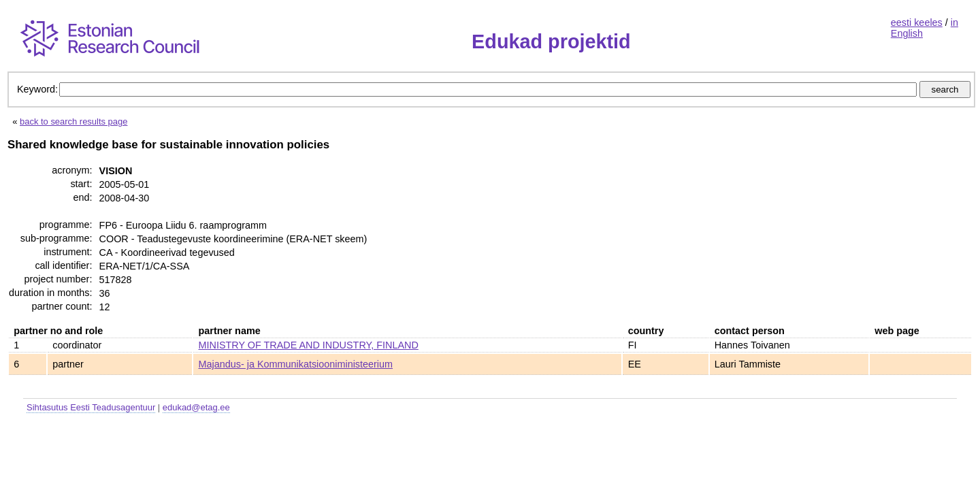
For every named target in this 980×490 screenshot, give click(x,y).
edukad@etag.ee (196, 407)
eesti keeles (917, 22)
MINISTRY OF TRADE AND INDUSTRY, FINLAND (309, 345)
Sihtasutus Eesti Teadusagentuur (91, 407)
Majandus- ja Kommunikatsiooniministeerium (296, 364)
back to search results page (73, 121)
